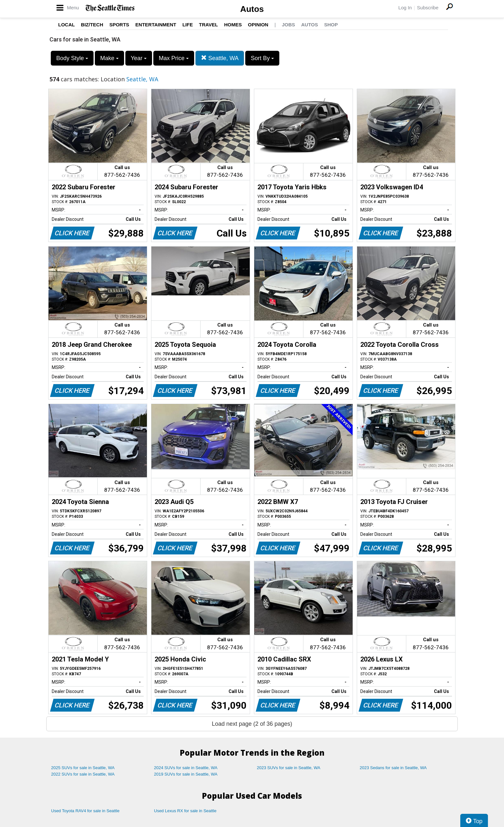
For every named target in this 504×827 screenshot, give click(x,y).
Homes (233, 25)
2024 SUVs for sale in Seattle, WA (186, 768)
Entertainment (156, 25)
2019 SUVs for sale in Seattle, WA (186, 774)
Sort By (262, 58)
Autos (252, 9)
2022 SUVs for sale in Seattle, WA (83, 774)
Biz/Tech (92, 25)
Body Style (72, 58)
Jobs (288, 25)
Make (109, 58)
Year (139, 58)
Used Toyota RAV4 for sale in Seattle (85, 811)
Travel (208, 25)
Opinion (258, 25)
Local (67, 25)
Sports (119, 25)
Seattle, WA (220, 58)
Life (188, 25)
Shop (331, 25)
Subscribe (428, 8)
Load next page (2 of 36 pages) (252, 724)
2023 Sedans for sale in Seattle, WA (393, 768)
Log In (405, 8)
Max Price (174, 58)
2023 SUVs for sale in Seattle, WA (289, 768)
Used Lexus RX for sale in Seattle (185, 811)
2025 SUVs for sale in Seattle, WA (83, 768)
